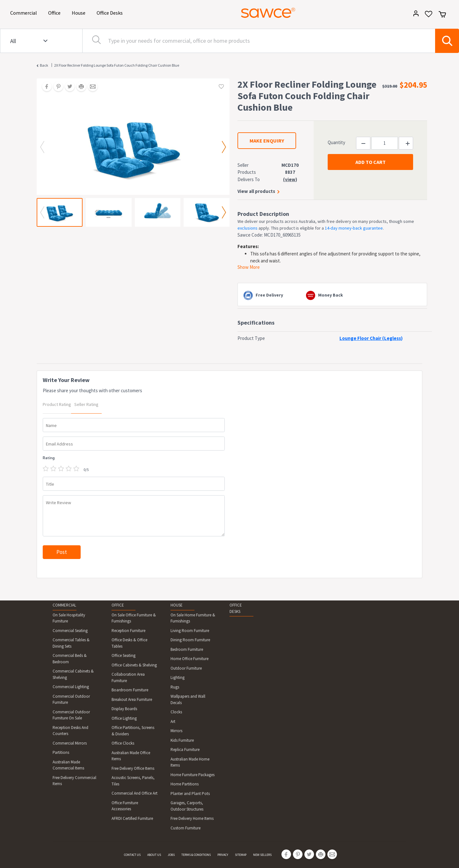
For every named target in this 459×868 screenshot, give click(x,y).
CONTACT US (132, 855)
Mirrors (176, 731)
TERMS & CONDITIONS (196, 855)
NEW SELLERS (262, 855)
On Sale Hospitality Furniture (69, 618)
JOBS (171, 855)
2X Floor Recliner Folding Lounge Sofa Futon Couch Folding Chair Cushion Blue (117, 65)
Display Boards (124, 709)
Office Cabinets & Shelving (134, 665)
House (80, 12)
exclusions (248, 228)
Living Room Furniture (190, 631)
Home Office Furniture (189, 659)
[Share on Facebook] (45, 87)
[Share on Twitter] (68, 87)
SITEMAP (241, 855)
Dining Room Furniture (190, 640)
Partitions (61, 752)
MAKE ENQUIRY (267, 141)
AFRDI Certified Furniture (132, 818)
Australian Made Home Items (190, 762)
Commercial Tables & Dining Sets (71, 643)
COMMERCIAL (64, 605)
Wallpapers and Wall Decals (188, 699)
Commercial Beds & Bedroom (70, 659)
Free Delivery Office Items (133, 768)
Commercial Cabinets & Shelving (73, 674)
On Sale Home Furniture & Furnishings (193, 618)
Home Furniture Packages (193, 775)
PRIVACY (223, 855)
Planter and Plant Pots (190, 794)
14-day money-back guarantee (354, 228)
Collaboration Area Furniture (128, 677)
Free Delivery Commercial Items (74, 781)
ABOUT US (154, 855)
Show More (249, 267)
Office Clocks (123, 743)
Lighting (178, 677)
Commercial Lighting (71, 687)
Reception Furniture (128, 631)
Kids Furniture (182, 740)
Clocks (176, 712)
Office (55, 12)
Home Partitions (185, 784)
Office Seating (124, 655)
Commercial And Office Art (135, 793)
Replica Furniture (185, 750)
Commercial (25, 12)
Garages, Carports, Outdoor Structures (187, 806)
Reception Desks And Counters (70, 731)
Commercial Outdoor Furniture (71, 699)
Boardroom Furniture (130, 690)
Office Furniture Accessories (125, 806)
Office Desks (111, 12)
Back (44, 65)
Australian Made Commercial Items (68, 765)
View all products (256, 191)
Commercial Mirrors (70, 743)
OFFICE (118, 605)
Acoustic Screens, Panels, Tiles (133, 781)
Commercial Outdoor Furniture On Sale (71, 715)
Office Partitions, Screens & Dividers (133, 731)
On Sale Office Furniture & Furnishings (134, 618)
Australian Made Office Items (131, 756)
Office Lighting (124, 718)
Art (173, 721)
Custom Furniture (186, 828)
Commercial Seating (70, 631)
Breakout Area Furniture (132, 699)
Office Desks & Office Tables (129, 643)
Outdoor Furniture (186, 668)
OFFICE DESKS (236, 608)
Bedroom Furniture (187, 649)
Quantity (336, 142)
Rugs (175, 687)
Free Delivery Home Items (192, 818)
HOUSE (177, 605)
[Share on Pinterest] (56, 87)
